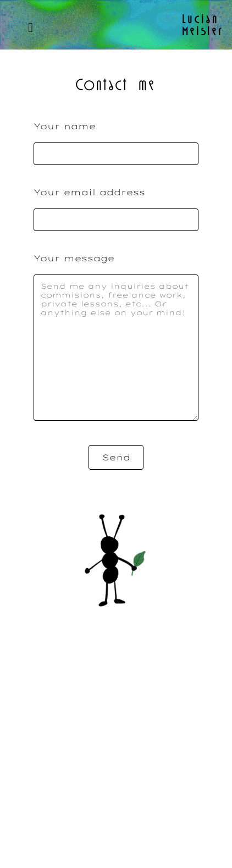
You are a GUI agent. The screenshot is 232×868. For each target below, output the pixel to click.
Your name (65, 126)
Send (116, 457)
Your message (74, 258)
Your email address (89, 192)
